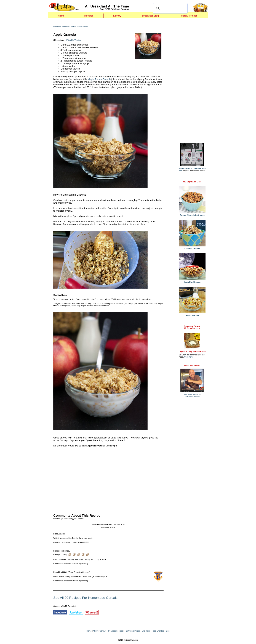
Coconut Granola (192, 248)
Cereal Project (189, 16)
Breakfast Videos (192, 365)
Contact (103, 631)
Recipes (89, 16)
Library (117, 16)
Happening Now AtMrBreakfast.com (192, 327)
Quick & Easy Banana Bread (193, 352)
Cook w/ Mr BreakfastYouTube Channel (192, 396)
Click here (188, 357)
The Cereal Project (132, 631)
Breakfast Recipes (61, 26)
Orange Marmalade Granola (192, 214)
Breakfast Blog (150, 16)
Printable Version (74, 40)
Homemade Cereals (79, 26)
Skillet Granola (192, 315)
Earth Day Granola (192, 281)
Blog (168, 631)
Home (61, 16)
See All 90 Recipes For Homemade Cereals (85, 598)
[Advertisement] (108, 480)
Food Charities (158, 631)
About (95, 631)
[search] (170, 8)
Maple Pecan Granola (99, 79)
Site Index (146, 631)
